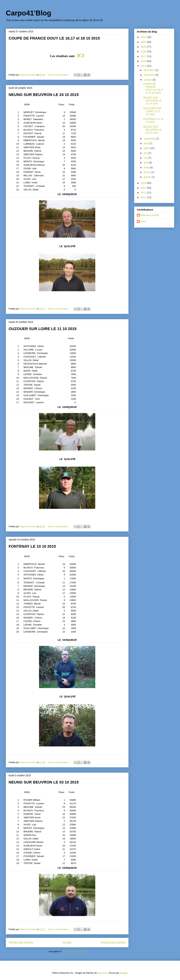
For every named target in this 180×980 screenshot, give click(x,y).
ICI (81, 56)
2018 (144, 51)
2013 (144, 188)
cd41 (143, 221)
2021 (144, 37)
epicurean (103, 973)
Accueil (67, 942)
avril (146, 163)
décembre (149, 70)
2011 (144, 197)
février (147, 172)
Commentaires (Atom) (74, 951)
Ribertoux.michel (150, 215)
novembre (149, 75)
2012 (144, 193)
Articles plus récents (21, 942)
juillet (147, 148)
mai (146, 158)
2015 (144, 66)
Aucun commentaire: (59, 75)
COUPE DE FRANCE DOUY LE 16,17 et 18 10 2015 (54, 38)
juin (146, 153)
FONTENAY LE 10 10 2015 (32, 546)
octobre (148, 80)
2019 (144, 47)
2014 (144, 183)
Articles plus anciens (113, 942)
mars (147, 167)
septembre (150, 139)
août (146, 143)
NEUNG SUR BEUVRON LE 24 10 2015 (44, 95)
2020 (144, 42)
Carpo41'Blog (28, 13)
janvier (148, 177)
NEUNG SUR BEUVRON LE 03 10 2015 (44, 782)
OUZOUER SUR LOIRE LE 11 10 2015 (43, 329)
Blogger (124, 973)
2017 (144, 56)
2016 (144, 61)
